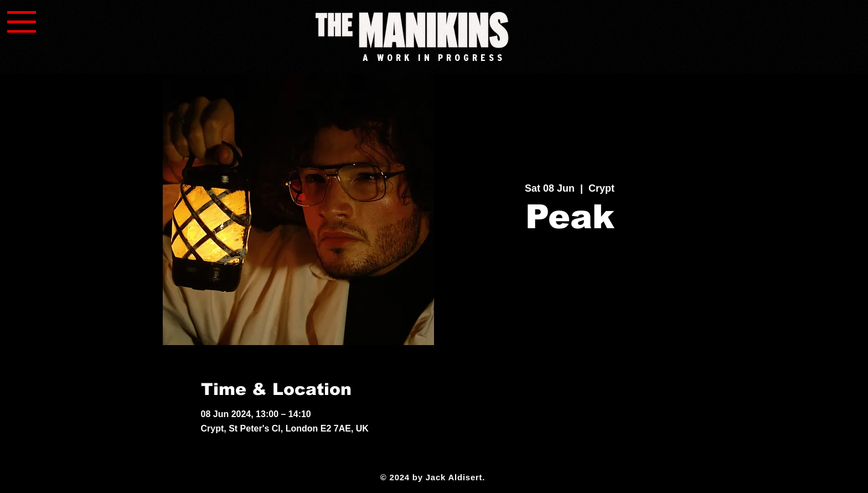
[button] (22, 22)
